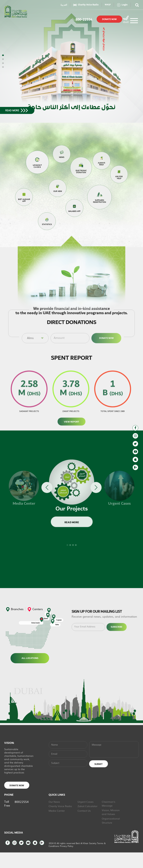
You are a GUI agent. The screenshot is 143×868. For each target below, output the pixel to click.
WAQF (108, 5)
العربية (64, 5)
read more (17, 110)
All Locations (30, 658)
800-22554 (82, 19)
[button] (3, 55)
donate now (109, 19)
